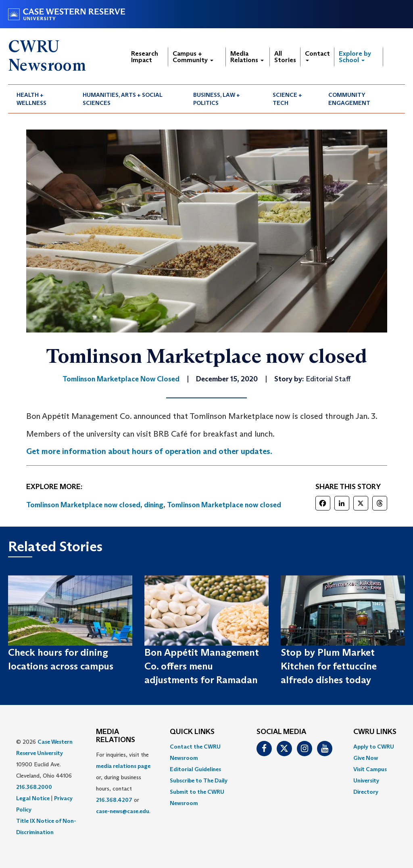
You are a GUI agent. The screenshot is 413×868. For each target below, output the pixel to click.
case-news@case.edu (123, 811)
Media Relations (247, 57)
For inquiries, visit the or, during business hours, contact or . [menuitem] (123, 783)
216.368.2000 (34, 787)
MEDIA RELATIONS (116, 736)
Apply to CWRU (374, 747)
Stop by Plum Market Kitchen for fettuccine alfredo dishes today (329, 666)
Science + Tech (287, 99)
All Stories (285, 57)
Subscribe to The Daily (199, 780)
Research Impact (145, 57)
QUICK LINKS (192, 732)
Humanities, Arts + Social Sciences (123, 99)
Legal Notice (33, 798)
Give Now (366, 758)
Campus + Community (193, 57)
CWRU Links (375, 732)
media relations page (123, 766)
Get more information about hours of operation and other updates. (149, 451)
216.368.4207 (114, 800)
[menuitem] (41, 99)
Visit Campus (370, 769)
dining (154, 505)
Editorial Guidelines (195, 769)
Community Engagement (349, 99)
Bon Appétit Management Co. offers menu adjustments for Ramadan (202, 666)
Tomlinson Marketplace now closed (83, 505)
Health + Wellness (31, 99)
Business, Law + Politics (217, 99)
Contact (317, 55)
